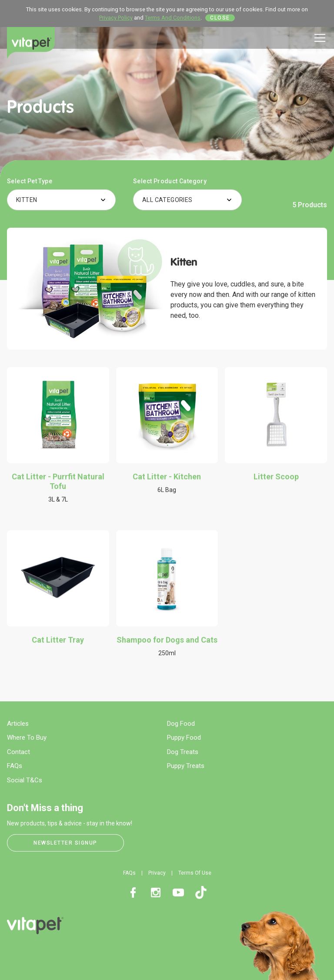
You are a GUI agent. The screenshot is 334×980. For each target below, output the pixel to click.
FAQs (15, 766)
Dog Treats (183, 752)
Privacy (157, 873)
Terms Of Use (195, 873)
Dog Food (181, 724)
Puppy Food (184, 738)
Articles (18, 724)
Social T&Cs (25, 780)
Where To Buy (27, 738)
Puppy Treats (186, 766)
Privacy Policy (116, 18)
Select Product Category (170, 181)
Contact (18, 752)
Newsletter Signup (65, 843)
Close (220, 18)
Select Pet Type (30, 181)
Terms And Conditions (173, 18)
